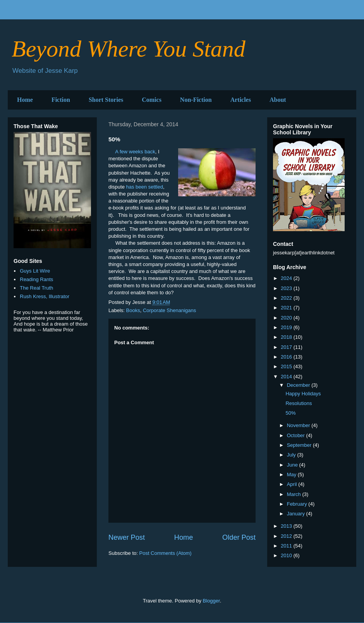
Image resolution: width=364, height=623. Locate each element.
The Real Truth (36, 288)
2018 (287, 337)
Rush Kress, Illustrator (45, 296)
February (298, 504)
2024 (287, 278)
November (299, 425)
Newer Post (127, 537)
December (299, 385)
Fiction (61, 100)
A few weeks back (135, 152)
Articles (241, 100)
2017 (287, 347)
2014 (287, 377)
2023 (287, 288)
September (300, 445)
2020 (287, 318)
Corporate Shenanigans (169, 310)
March (295, 494)
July (292, 455)
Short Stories (106, 100)
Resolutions (299, 403)
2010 (287, 555)
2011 (287, 546)
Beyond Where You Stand (129, 49)
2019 (287, 327)
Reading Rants (36, 279)
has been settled (145, 187)
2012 (287, 536)
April (293, 484)
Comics (152, 100)
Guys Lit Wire (35, 271)
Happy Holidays (303, 394)
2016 (287, 357)
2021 (287, 308)
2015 (287, 366)
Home (25, 100)
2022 (287, 298)
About (278, 100)
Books (133, 310)
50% (290, 413)
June (293, 465)
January (297, 514)
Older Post (239, 537)
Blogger (211, 601)
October (297, 435)
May (292, 475)
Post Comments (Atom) (166, 553)
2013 (287, 526)
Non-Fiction (196, 100)
